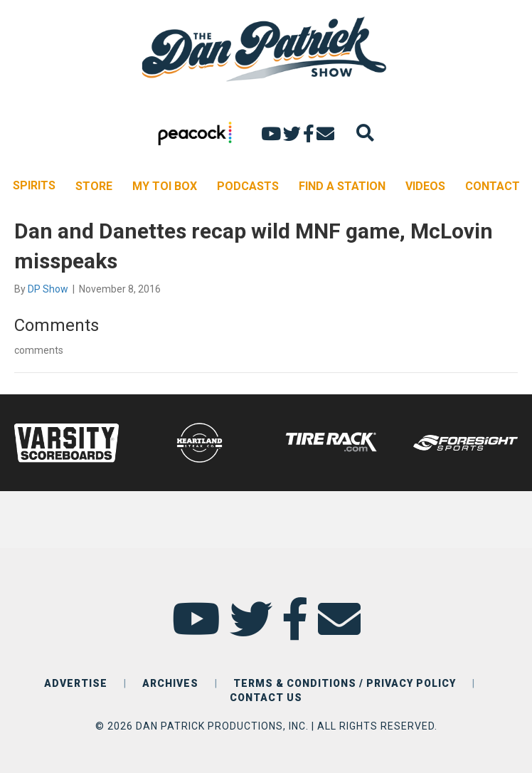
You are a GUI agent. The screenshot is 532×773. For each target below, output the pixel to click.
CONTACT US (266, 698)
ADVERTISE (76, 683)
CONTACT (493, 186)
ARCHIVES (170, 683)
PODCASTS (248, 186)
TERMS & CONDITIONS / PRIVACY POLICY (345, 683)
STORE (94, 186)
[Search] (365, 133)
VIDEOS (425, 186)
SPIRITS (34, 185)
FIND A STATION (342, 186)
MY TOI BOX (165, 186)
